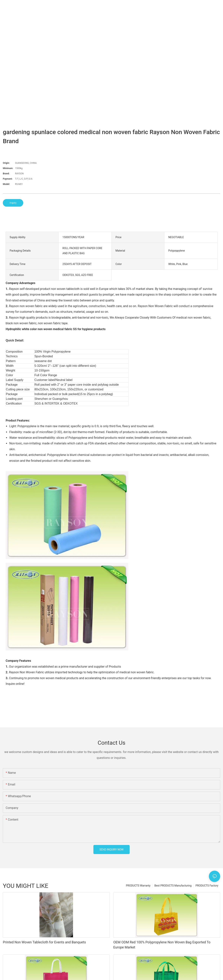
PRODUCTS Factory (207, 886)
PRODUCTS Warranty (138, 886)
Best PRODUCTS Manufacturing (173, 886)
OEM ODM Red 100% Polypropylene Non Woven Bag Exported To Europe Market (162, 945)
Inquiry (13, 203)
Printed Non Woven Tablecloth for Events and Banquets (44, 942)
